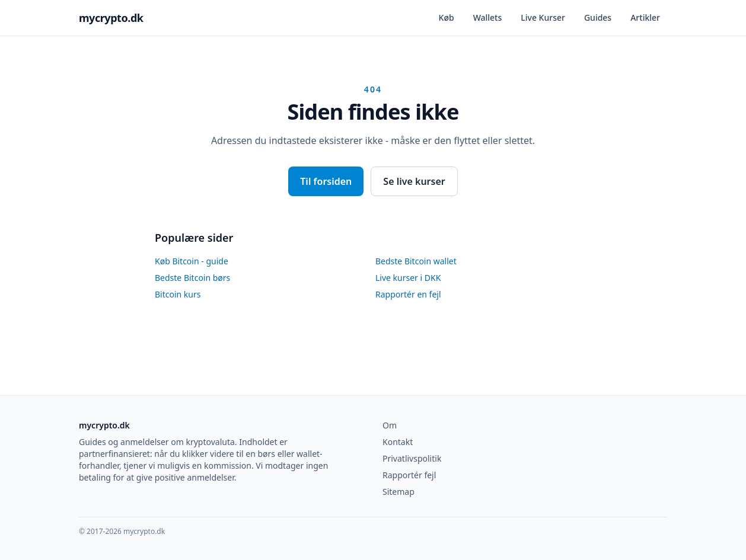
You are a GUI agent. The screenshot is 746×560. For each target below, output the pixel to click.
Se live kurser (414, 181)
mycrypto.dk (111, 18)
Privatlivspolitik (412, 458)
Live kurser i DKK (408, 278)
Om (390, 425)
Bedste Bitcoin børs (192, 278)
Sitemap (398, 492)
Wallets (488, 17)
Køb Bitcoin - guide (192, 261)
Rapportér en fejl (408, 294)
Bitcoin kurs (178, 294)
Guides (598, 17)
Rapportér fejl (409, 475)
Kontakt (398, 442)
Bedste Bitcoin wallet (416, 261)
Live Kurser (543, 17)
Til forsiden (326, 181)
